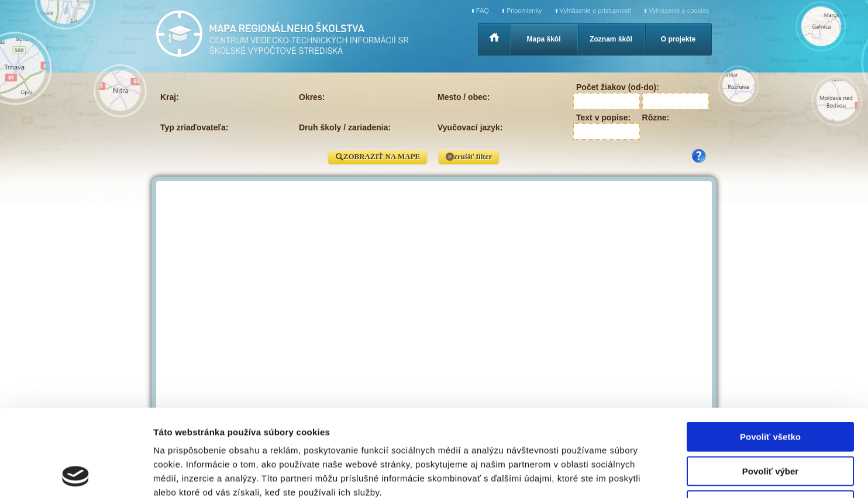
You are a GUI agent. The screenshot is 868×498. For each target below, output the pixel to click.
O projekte (678, 39)
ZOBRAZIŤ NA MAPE (378, 157)
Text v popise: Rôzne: (623, 117)
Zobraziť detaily (611, 475)
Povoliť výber (770, 390)
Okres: (312, 97)
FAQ (483, 11)
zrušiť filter (469, 157)
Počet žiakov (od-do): (618, 87)
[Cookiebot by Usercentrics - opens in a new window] (76, 475)
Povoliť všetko (770, 355)
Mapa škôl (543, 39)
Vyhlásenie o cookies (679, 11)
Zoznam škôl (611, 39)
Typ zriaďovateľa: (194, 127)
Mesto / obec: (464, 97)
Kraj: (170, 97)
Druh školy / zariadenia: (345, 127)
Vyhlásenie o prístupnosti (596, 11)
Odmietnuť (770, 423)
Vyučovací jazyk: (470, 127)
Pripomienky (524, 11)
